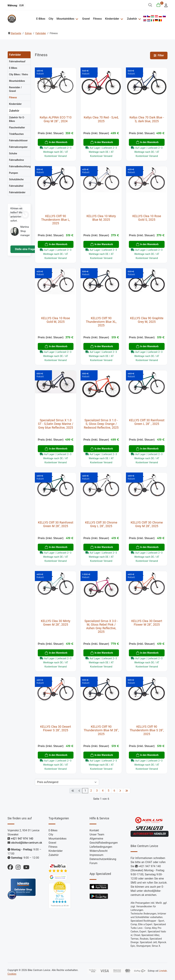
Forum (93, 863)
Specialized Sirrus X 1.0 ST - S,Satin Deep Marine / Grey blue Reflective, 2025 (56, 424)
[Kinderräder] (121, 19)
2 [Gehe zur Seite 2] (91, 791)
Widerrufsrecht (99, 851)
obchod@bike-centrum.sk (27, 843)
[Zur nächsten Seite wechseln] (120, 791)
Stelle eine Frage (25, 249)
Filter (159, 55)
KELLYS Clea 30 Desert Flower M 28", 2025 (147, 623)
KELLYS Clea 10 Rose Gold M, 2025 (56, 320)
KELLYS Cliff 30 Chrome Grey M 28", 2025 (147, 524)
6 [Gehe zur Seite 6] (114, 791)
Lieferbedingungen (101, 847)
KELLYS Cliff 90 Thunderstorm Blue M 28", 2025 (101, 730)
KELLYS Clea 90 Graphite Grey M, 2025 (147, 320)
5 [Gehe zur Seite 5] (108, 791)
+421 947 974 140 (22, 839)
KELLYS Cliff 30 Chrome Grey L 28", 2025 (101, 524)
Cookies (12, 974)
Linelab (163, 971)
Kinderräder (112, 19)
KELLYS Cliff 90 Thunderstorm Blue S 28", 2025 (147, 730)
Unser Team (97, 834)
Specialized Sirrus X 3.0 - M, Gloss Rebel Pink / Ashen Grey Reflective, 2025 (101, 626)
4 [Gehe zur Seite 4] (103, 791)
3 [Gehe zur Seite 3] (97, 791)
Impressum (96, 855)
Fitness (97, 19)
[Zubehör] (139, 19)
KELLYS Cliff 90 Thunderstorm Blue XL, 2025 (101, 322)
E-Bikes (41, 19)
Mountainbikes (66, 19)
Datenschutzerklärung (103, 859)
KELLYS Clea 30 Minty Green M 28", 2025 (56, 623)
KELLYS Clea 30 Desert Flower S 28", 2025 (56, 728)
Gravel (86, 19)
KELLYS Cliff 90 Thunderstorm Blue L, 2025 (56, 220)
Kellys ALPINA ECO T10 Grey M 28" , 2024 (56, 119)
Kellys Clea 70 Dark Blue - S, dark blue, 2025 (147, 119)
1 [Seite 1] (85, 791)
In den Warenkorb (56, 142)
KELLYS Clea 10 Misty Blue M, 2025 (101, 218)
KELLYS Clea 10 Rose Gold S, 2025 (147, 218)
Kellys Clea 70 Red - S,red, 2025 (101, 119)
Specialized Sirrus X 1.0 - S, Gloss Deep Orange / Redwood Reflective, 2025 (101, 424)
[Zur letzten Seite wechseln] (127, 791)
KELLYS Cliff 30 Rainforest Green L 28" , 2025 (147, 422)
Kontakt (94, 830)
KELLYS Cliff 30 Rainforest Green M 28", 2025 (56, 524)
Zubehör (132, 19)
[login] (165, 5)
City (51, 19)
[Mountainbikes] (77, 19)
